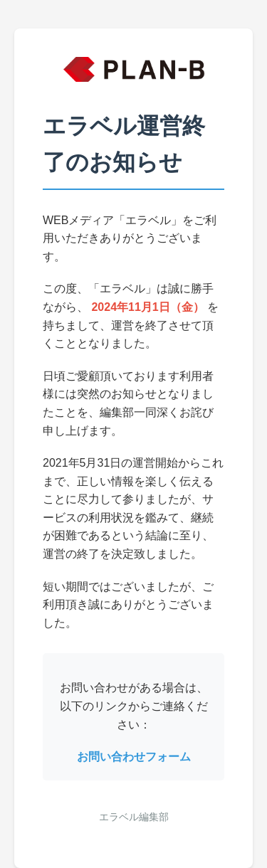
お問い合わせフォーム (134, 757)
